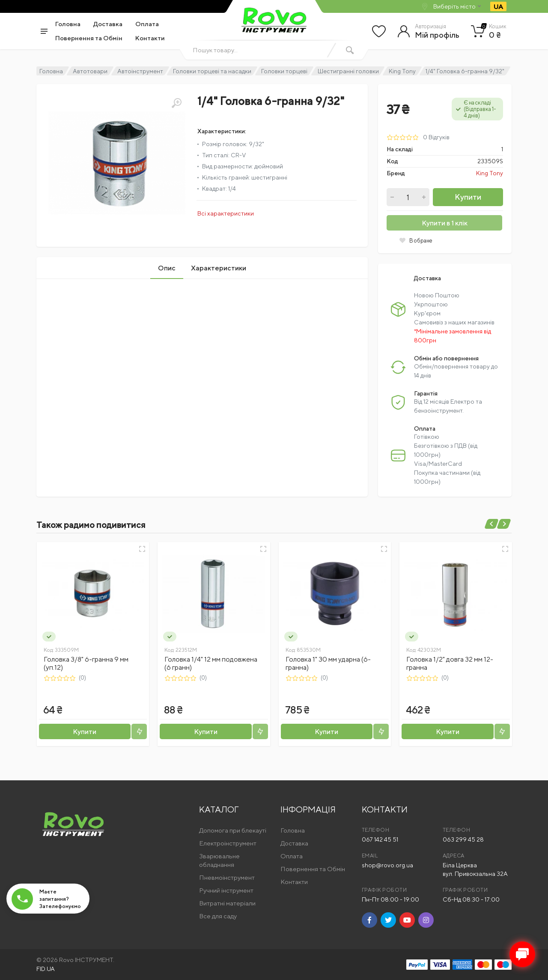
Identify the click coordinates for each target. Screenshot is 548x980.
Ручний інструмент (226, 890)
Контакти (150, 38)
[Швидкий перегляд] (142, 549)
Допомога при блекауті (233, 830)
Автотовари (90, 71)
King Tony (402, 71)
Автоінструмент (140, 71)
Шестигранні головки (348, 71)
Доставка (108, 24)
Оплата (147, 24)
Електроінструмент (228, 843)
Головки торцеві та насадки (212, 71)
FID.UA (46, 969)
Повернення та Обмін (89, 38)
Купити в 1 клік (445, 223)
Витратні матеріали (227, 903)
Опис (167, 268)
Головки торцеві (284, 71)
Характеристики (219, 268)
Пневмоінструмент (227, 877)
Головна (68, 24)
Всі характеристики (226, 213)
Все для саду (218, 916)
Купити (468, 197)
